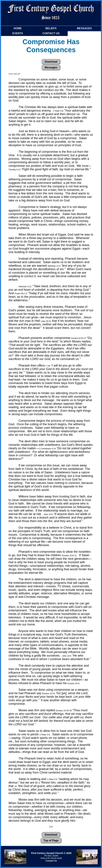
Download (51, 62)
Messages (84, 28)
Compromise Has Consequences (51, 46)
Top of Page (51, 840)
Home (18, 28)
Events (18, 33)
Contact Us (51, 33)
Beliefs (51, 28)
